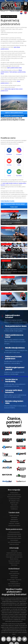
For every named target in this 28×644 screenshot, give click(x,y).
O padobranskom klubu (14, 488)
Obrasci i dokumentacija (14, 575)
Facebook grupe (14, 561)
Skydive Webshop (14, 548)
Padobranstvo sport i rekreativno (14, 542)
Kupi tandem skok (14, 511)
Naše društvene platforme (14, 573)
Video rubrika (14, 494)
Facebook (5, 151)
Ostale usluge (14, 540)
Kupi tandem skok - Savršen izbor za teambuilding (14, 366)
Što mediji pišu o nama (14, 490)
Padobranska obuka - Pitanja (14, 526)
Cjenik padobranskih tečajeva (14, 528)
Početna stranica (14, 482)
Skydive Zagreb (14, 567)
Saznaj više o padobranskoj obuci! (14, 116)
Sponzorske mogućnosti (14, 550)
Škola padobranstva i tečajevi (14, 486)
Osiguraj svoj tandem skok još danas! (14, 193)
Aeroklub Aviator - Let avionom (14, 569)
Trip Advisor (23, 162)
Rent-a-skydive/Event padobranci (14, 544)
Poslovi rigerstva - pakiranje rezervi (14, 546)
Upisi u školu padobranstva (14, 532)
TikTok (5, 162)
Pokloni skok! (14, 196)
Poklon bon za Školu (14, 534)
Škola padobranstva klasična (14, 524)
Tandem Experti (14, 565)
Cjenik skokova (14, 509)
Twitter (14, 162)
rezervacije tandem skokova (10, 173)
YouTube (23, 151)
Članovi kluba (14, 554)
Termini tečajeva (14, 530)
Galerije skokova (14, 496)
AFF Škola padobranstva (14, 522)
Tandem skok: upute (14, 505)
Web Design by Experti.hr (19, 641)
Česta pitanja (14, 507)
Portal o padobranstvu (14, 563)
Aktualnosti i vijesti (14, 492)
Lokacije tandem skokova (14, 515)
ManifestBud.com (14, 571)
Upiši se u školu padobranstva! (14, 113)
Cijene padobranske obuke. (14, 68)
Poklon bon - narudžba (14, 513)
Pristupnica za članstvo (14, 552)
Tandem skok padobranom (14, 484)
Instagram (14, 151)
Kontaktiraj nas (14, 498)
